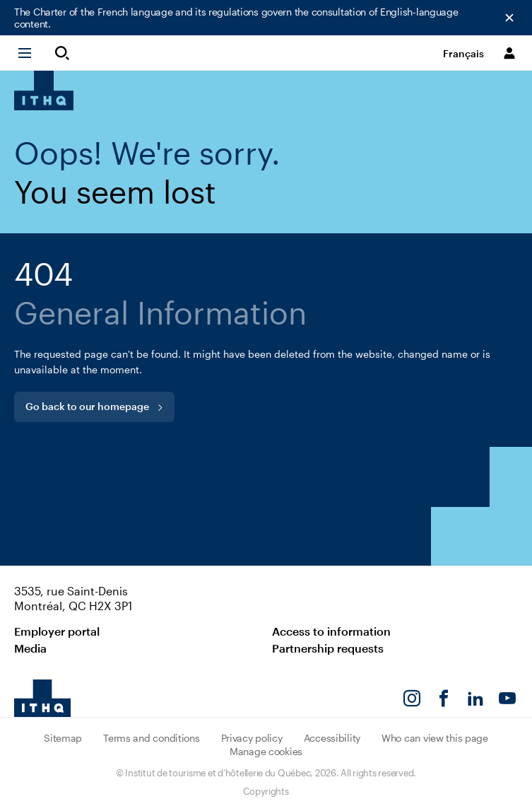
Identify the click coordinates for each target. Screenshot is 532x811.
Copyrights (266, 791)
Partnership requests (328, 648)
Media (30, 648)
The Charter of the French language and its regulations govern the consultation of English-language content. (236, 18)
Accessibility (332, 738)
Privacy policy (252, 738)
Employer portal (57, 631)
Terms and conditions (151, 738)
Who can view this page (435, 738)
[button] (31, 53)
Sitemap (63, 738)
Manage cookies (266, 751)
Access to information (331, 631)
